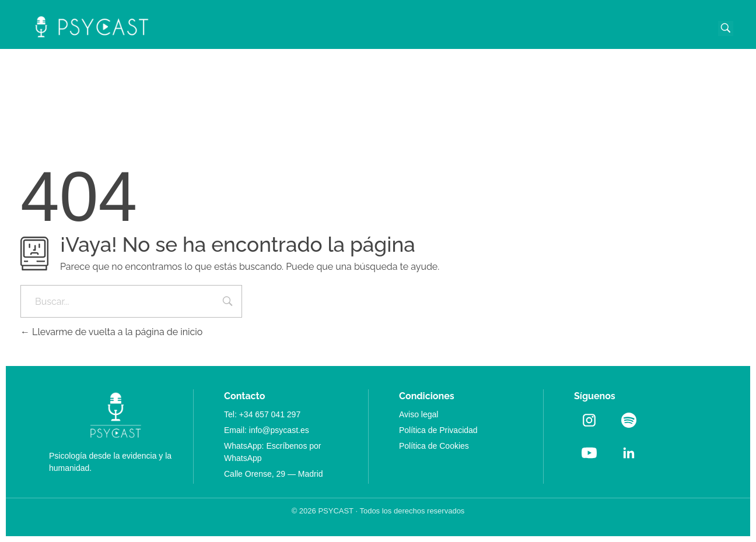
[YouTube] (589, 453)
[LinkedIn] (629, 453)
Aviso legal (419, 414)
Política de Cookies (434, 446)
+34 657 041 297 (270, 414)
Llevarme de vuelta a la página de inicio (111, 332)
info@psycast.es (279, 430)
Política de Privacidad (438, 430)
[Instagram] (589, 420)
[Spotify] (629, 420)
